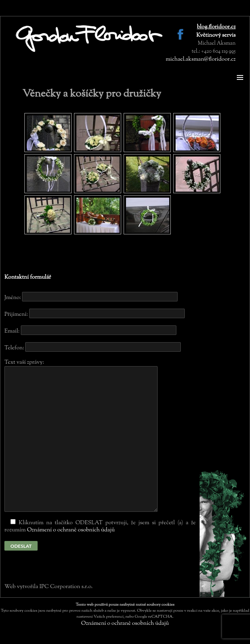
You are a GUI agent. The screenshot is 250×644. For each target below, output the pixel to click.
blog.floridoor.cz (216, 27)
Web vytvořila (22, 587)
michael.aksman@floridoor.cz (201, 59)
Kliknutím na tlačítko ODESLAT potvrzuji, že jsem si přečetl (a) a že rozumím (100, 527)
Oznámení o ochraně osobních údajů (71, 530)
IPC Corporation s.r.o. (66, 587)
